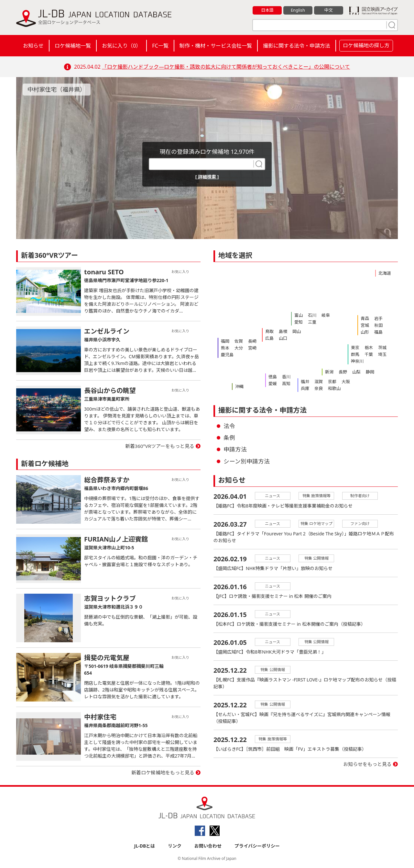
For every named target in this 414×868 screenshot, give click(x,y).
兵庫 (305, 388)
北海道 (385, 273)
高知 (286, 383)
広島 (269, 338)
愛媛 (273, 383)
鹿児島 (227, 355)
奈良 (319, 388)
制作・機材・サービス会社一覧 (216, 46)
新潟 (329, 372)
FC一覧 (160, 46)
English (298, 10)
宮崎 (252, 348)
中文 (329, 10)
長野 (343, 372)
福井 (305, 382)
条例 (229, 438)
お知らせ (33, 46)
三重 (312, 322)
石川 (312, 315)
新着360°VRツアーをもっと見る (160, 446)
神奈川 (357, 361)
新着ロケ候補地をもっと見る (163, 772)
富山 (299, 315)
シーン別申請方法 (247, 461)
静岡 (370, 372)
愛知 (299, 322)
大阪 (346, 382)
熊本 (225, 348)
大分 (239, 348)
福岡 (225, 341)
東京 (355, 348)
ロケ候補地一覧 (73, 46)
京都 (332, 382)
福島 (378, 332)
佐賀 (239, 341)
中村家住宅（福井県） (57, 89)
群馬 (355, 354)
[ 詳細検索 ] (207, 177)
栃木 (369, 348)
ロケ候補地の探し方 (366, 45)
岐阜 (326, 315)
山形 (365, 332)
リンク (175, 846)
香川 (286, 377)
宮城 (365, 325)
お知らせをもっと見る (367, 764)
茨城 (382, 348)
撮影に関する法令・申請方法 (297, 46)
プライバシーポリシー (257, 846)
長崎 (252, 341)
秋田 (378, 325)
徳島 (273, 377)
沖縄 (239, 386)
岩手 (378, 318)
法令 (229, 426)
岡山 (297, 331)
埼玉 (382, 354)
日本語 (267, 10)
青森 (365, 318)
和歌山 (334, 388)
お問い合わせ (208, 846)
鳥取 (269, 331)
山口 (283, 338)
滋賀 (319, 382)
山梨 (356, 372)
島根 (283, 331)
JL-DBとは (145, 846)
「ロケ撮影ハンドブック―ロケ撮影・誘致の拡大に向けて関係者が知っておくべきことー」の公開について (226, 67)
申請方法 (235, 449)
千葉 (369, 354)
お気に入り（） (121, 46)
